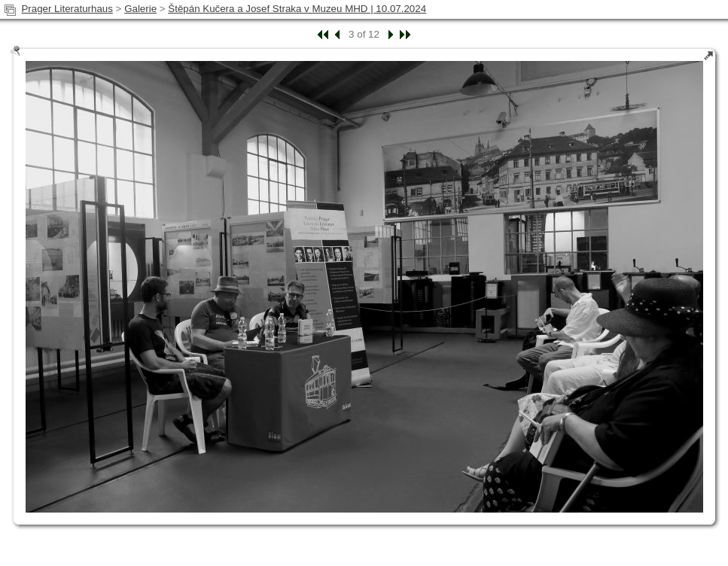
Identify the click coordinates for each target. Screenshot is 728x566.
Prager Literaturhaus (67, 9)
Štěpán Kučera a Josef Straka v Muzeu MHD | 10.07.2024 (297, 9)
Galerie (140, 9)
